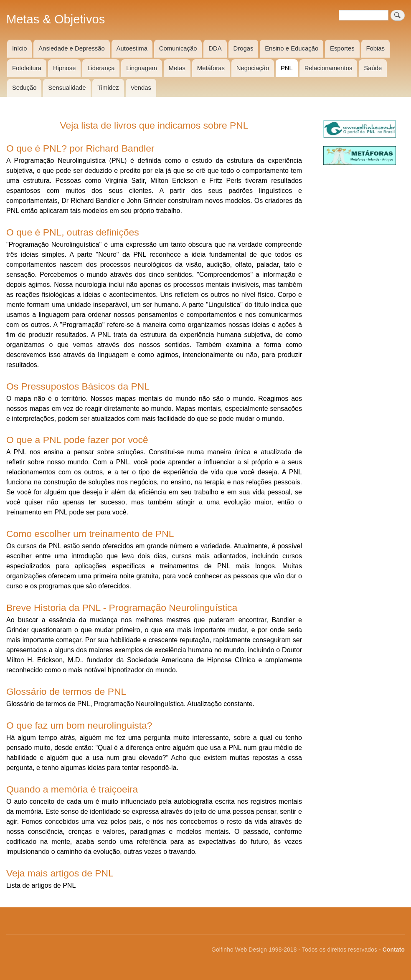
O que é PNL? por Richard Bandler (80, 148)
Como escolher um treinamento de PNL (90, 534)
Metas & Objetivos (56, 19)
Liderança (101, 68)
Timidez (108, 88)
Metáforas (211, 68)
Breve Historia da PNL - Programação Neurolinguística (122, 608)
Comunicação (178, 48)
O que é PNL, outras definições (73, 232)
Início (20, 48)
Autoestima (132, 48)
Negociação (253, 68)
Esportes (342, 48)
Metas (177, 68)
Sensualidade (67, 88)
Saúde (373, 68)
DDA (215, 48)
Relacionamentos (329, 68)
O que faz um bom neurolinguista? (79, 725)
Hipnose (65, 68)
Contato (394, 950)
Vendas (141, 88)
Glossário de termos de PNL (66, 691)
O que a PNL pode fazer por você (77, 440)
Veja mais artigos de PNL (60, 873)
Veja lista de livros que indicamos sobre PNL (154, 125)
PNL (287, 68)
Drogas (244, 48)
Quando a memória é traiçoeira (72, 789)
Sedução (24, 88)
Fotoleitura (27, 68)
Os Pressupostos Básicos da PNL (78, 386)
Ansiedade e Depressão (72, 48)
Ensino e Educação (292, 48)
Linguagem (142, 68)
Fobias (375, 48)
